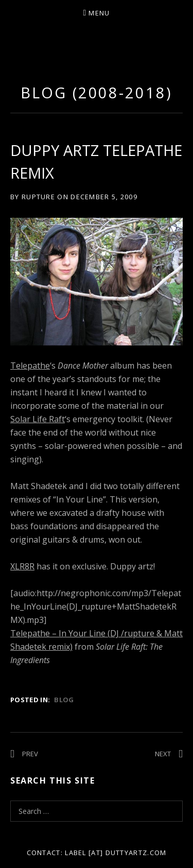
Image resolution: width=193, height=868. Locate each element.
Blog (64, 700)
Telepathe (30, 366)
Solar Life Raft (38, 419)
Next (163, 754)
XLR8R (22, 566)
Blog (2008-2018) (96, 92)
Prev (30, 754)
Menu (99, 13)
